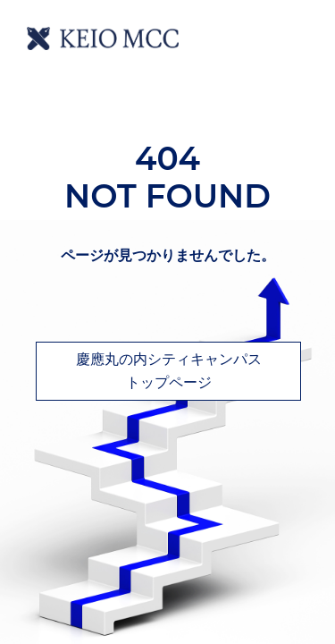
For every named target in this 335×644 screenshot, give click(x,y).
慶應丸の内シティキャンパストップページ (169, 371)
